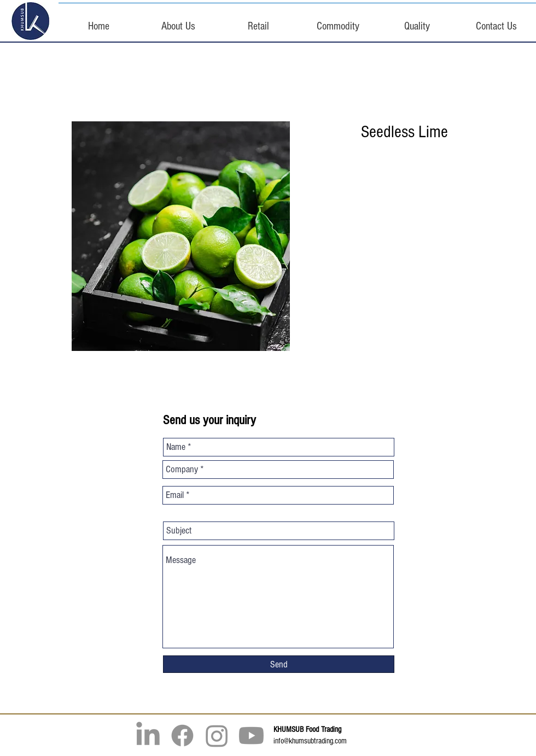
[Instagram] (217, 736)
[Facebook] (182, 736)
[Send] (279, 664)
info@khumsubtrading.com (310, 741)
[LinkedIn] (148, 736)
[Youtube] (251, 736)
